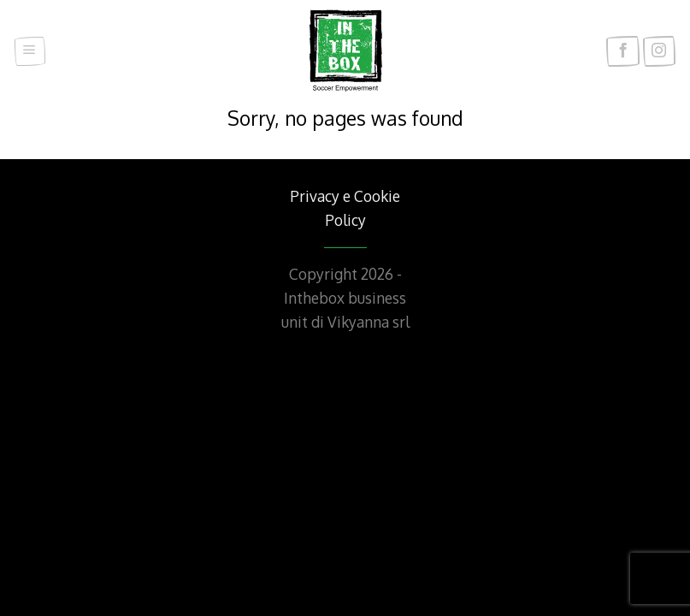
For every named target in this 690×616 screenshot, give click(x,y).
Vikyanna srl (369, 322)
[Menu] (30, 52)
